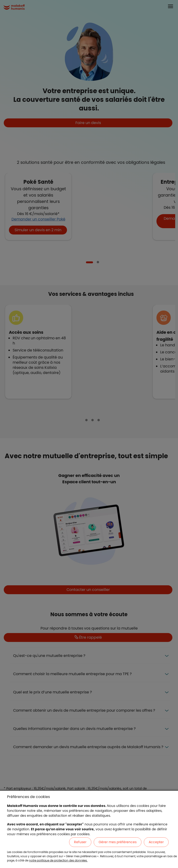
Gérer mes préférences (118, 842)
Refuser (80, 842)
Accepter (156, 842)
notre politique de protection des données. (58, 860)
